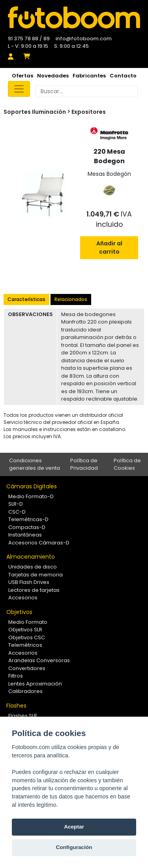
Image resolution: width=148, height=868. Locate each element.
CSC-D (17, 512)
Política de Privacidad (84, 464)
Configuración (74, 847)
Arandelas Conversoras (39, 660)
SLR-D (16, 504)
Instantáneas (25, 535)
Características (26, 299)
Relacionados (71, 299)
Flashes (16, 706)
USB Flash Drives (29, 582)
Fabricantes (89, 76)
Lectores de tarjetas (34, 590)
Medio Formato (28, 622)
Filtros (16, 676)
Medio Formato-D (31, 496)
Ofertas (22, 76)
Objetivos (19, 612)
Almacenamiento (31, 557)
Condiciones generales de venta (35, 464)
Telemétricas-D (28, 519)
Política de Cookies (127, 464)
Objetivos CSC (27, 637)
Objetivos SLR (25, 630)
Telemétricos (25, 645)
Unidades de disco (33, 567)
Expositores (89, 112)
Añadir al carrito (109, 248)
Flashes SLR (23, 716)
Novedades (53, 76)
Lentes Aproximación (35, 684)
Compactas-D (27, 527)
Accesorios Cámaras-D (39, 543)
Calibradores (25, 691)
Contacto (123, 76)
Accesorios (23, 598)
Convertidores (27, 668)
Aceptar (74, 827)
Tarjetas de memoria (36, 575)
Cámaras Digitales (32, 486)
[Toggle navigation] (19, 89)
